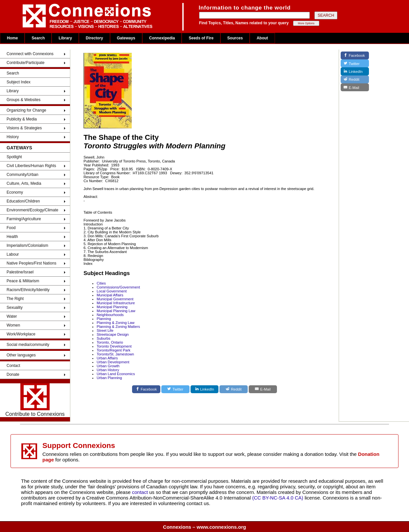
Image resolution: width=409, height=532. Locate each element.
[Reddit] (234, 389)
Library (65, 38)
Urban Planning (109, 378)
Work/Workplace (21, 334)
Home (12, 38)
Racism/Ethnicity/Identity (28, 290)
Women (13, 325)
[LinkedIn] (205, 389)
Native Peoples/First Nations (31, 263)
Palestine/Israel (20, 272)
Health (12, 237)
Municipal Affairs (110, 295)
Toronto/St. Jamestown (115, 354)
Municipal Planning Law (116, 311)
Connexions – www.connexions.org (204, 527)
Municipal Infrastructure (116, 303)
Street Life (105, 330)
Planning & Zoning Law (115, 323)
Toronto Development (114, 346)
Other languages (21, 355)
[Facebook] (146, 389)
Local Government (112, 291)
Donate (13, 374)
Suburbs (103, 338)
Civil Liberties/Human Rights (31, 166)
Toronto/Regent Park (114, 350)
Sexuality (15, 308)
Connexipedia (162, 38)
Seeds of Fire (201, 38)
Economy (15, 192)
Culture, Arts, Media (24, 183)
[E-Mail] (263, 389)
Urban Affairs (107, 358)
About (262, 38)
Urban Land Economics (116, 374)
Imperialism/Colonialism (27, 245)
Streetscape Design (113, 334)
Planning (104, 319)
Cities (101, 283)
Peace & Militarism (23, 281)
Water (12, 316)
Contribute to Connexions (35, 400)
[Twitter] (175, 389)
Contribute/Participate (25, 63)
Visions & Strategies (24, 128)
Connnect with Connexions (30, 54)
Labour (13, 254)
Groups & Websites (23, 100)
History (13, 137)
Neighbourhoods (110, 315)
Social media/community (28, 345)
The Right (15, 299)
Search (38, 38)
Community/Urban (23, 175)
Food (11, 228)
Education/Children (23, 201)
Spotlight (14, 157)
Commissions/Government (118, 287)
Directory (94, 38)
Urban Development (113, 362)
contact (141, 492)
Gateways (126, 38)
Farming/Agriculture (24, 219)
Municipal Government (115, 299)
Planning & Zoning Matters (118, 327)
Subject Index (19, 82)
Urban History (108, 370)
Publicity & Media (22, 119)
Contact (13, 366)
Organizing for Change (26, 110)
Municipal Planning (112, 307)
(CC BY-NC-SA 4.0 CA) (278, 498)
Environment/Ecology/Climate (32, 210)
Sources (235, 38)
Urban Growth (108, 366)
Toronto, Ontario (110, 342)
